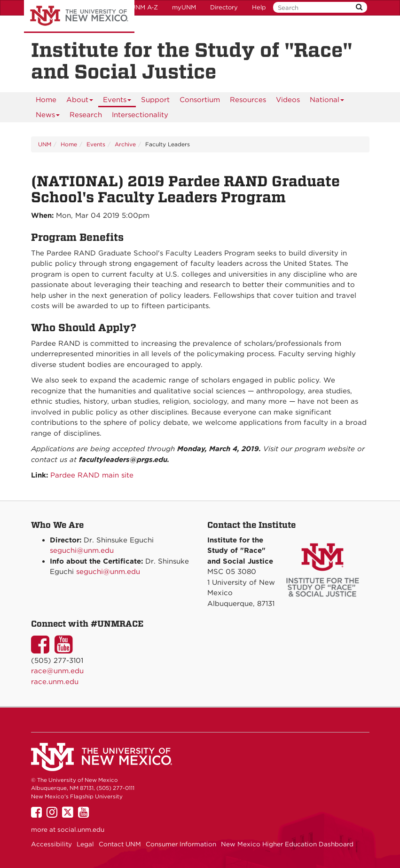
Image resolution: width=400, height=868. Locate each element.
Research (86, 115)
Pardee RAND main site (92, 475)
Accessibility (51, 844)
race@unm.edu (57, 671)
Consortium (200, 100)
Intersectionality (140, 115)
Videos (288, 100)
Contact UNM (120, 844)
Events (117, 101)
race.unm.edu (55, 682)
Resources (248, 100)
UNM (45, 144)
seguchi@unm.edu (82, 550)
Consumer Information (181, 844)
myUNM (184, 7)
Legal (85, 844)
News (48, 116)
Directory (224, 7)
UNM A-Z (144, 7)
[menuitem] (46, 100)
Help (259, 7)
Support (155, 100)
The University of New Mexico (79, 16)
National (327, 101)
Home (46, 100)
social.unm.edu (81, 829)
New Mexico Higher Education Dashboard (287, 844)
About (80, 101)
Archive (125, 144)
